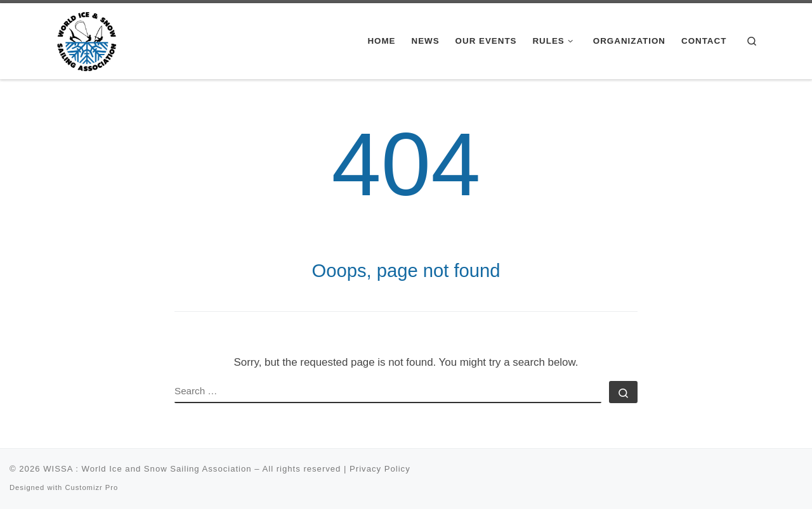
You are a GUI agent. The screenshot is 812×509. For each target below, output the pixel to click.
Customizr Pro (91, 487)
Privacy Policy (380, 469)
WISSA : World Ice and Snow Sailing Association (147, 469)
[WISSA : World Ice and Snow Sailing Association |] (87, 39)
